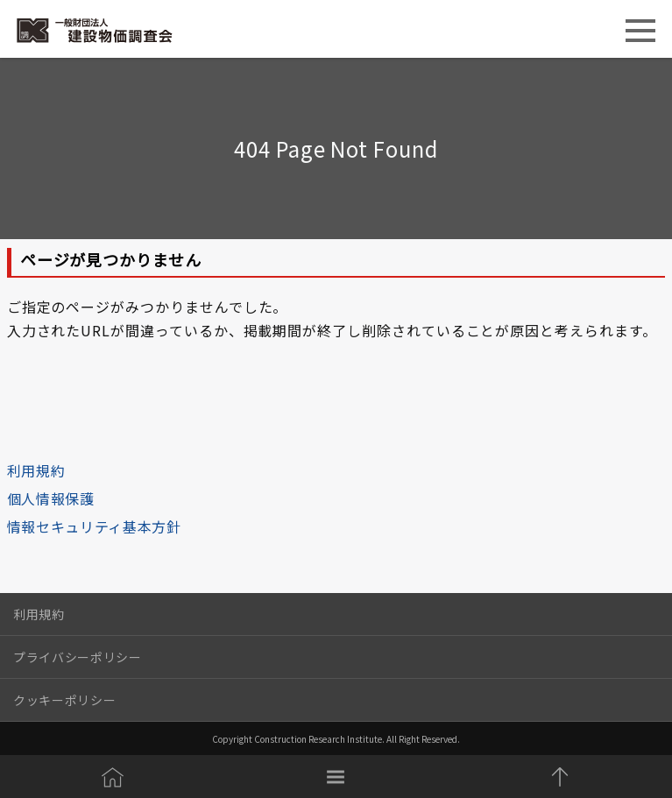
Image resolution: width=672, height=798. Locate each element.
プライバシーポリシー (78, 657)
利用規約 (36, 470)
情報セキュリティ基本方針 (94, 526)
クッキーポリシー (64, 700)
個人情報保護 (51, 498)
